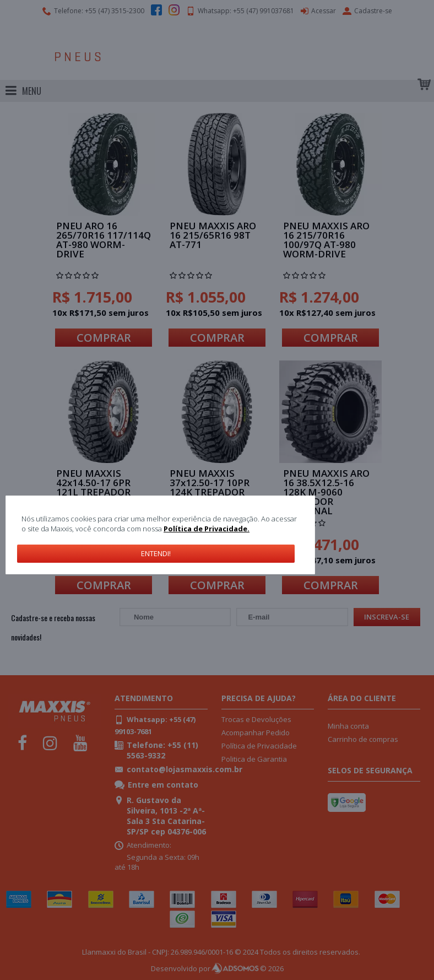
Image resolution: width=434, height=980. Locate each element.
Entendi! (156, 553)
